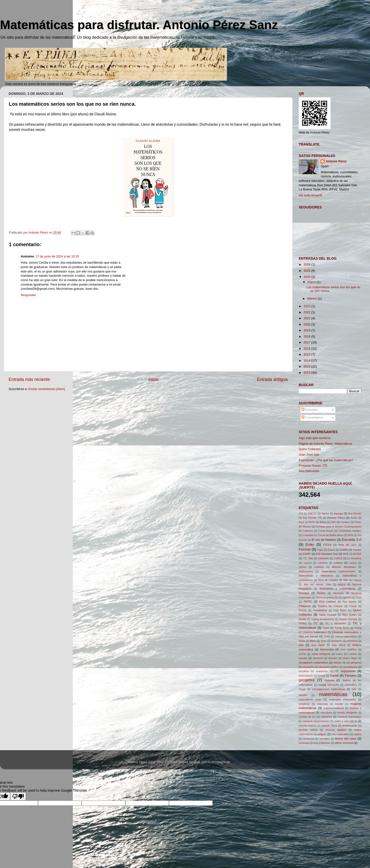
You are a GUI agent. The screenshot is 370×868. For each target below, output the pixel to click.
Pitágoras (305, 606)
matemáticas (333, 694)
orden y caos (342, 721)
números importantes (350, 717)
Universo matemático (315, 632)
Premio (303, 610)
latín (354, 689)
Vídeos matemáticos (346, 637)
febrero (313, 299)
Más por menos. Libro (317, 585)
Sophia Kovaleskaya (323, 619)
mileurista (322, 704)
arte (301, 645)
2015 (307, 355)
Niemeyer (338, 593)
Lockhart (319, 567)
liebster (303, 695)
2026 (307, 265)
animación (337, 641)
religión (322, 734)
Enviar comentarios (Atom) (47, 389)
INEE (346, 554)
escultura (304, 671)
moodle (339, 704)
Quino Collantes (310, 449)
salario (358, 734)
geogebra (307, 680)
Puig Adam (340, 610)
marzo (312, 282)
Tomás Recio (342, 628)
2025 (307, 271)
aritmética (352, 641)
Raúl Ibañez (350, 615)
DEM (350, 535)
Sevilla (302, 619)
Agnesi (325, 514)
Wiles (324, 641)
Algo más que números (315, 438)
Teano (326, 628)
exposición (348, 671)
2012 (307, 373)
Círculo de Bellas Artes (330, 535)
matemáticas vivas (310, 700)
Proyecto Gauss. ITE (313, 466)
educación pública (329, 667)
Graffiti (344, 550)
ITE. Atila (308, 558)
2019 (307, 330)
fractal (334, 676)
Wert (313, 641)
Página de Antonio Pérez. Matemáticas (325, 444)
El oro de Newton (324, 540)
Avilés (354, 518)
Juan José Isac (309, 455)
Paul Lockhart (328, 602)
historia (329, 680)
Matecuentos (306, 571)
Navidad (304, 593)
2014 (307, 361)
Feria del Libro (347, 545)
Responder (28, 295)
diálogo (338, 663)
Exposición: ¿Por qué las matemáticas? (326, 460)
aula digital (318, 645)
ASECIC (312, 514)
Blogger (236, 762)
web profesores (322, 743)
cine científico (349, 650)
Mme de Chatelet (328, 580)
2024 (307, 277)
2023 (307, 306)
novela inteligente (347, 713)
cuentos (353, 654)
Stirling (303, 623)
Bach (302, 522)
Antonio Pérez (336, 161)
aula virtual (338, 645)
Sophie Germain (348, 619)
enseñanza (350, 667)
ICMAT (307, 554)
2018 (307, 337)
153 (301, 514)
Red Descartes (309, 471)
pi (356, 721)
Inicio (153, 379)
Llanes (302, 567)
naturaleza (326, 713)
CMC (333, 522)
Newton (321, 593)
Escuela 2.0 (351, 539)
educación (308, 667)
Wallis (302, 641)
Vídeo (327, 637)
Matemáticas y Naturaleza (316, 576)
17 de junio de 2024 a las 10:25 (57, 256)
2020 (307, 324)
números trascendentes (316, 721)
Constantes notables (350, 531)
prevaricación (350, 726)
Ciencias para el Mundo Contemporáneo (339, 527)
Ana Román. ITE (312, 518)
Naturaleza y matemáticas (337, 589)
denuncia (318, 658)
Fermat (305, 549)
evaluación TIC (325, 671)
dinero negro (350, 658)
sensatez (324, 739)
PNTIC (308, 602)
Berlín (312, 522)
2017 (307, 342)
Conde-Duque (326, 531)
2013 (307, 367)
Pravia (353, 606)
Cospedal (308, 535)
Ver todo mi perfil (310, 195)
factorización (306, 676)
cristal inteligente (321, 654)
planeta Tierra (329, 726)
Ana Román (355, 514)
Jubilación (324, 558)
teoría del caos (346, 739)
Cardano (345, 522)
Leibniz (338, 563)
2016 (307, 349)
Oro (341, 598)
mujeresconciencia (333, 708)
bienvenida (327, 649)
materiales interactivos (343, 700)
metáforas (304, 704)
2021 (307, 318)
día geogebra (354, 663)
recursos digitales (336, 730)
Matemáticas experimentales (339, 571)
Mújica (342, 585)
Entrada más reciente (29, 379)
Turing (358, 628)
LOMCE (338, 558)
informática (351, 685)
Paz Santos (350, 602)
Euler (310, 544)
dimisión (333, 658)
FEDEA (327, 545)
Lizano (353, 563)
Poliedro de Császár (330, 606)
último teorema (344, 743)
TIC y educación (336, 623)
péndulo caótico (308, 730)
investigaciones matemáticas (329, 689)
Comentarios (312, 418)
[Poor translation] (18, 796)
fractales (351, 676)
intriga (302, 689)
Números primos (325, 598)
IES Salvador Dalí (327, 554)
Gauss (331, 550)
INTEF (357, 554)
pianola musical (307, 726)
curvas (303, 658)
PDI (349, 598)
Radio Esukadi (328, 615)
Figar (320, 550)
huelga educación (329, 685)
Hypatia (357, 550)
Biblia (323, 522)
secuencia (308, 739)
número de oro (307, 717)
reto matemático (341, 734)
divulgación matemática (313, 663)
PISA (359, 598)
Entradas (310, 410)
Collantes (308, 531)
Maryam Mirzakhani (344, 567)
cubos (340, 654)
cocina (302, 654)
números (326, 717)
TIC (315, 623)
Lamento (323, 563)
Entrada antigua (272, 379)
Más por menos (352, 580)
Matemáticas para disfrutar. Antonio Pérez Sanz (139, 25)
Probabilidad (320, 610)
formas (322, 676)
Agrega (338, 513)
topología (304, 743)
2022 (307, 312)
